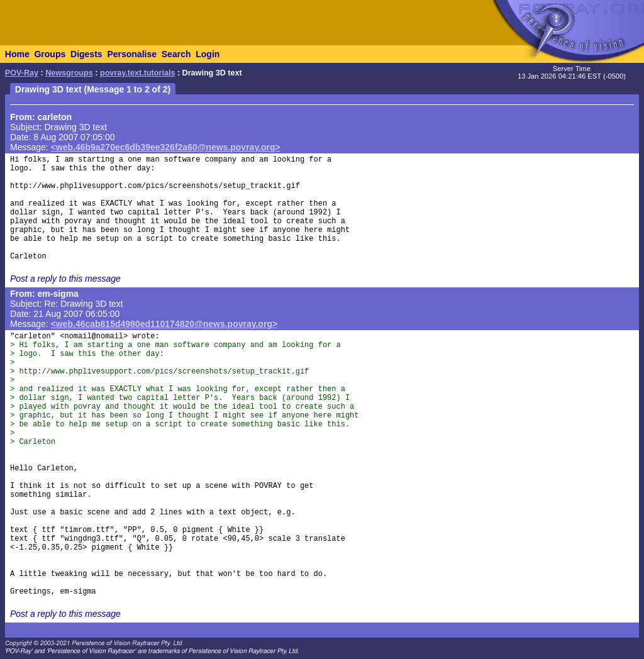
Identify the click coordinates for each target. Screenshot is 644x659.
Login (208, 54)
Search (176, 54)
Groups (50, 54)
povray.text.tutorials (137, 73)
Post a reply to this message (65, 279)
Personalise (132, 54)
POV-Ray (22, 73)
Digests (86, 54)
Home (17, 54)
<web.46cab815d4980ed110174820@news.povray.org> (164, 324)
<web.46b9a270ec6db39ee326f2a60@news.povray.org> (166, 147)
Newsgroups (69, 73)
